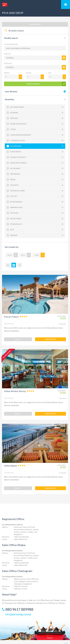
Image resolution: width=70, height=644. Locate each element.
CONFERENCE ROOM (37, 141)
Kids (50, 73)
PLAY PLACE (37, 213)
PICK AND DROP (37, 146)
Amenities (9, 99)
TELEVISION (37, 185)
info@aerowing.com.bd (18, 603)
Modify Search (11, 38)
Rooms (7, 73)
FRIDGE (37, 180)
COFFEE (37, 129)
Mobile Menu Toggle (66, 4)
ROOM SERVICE (37, 152)
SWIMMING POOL (37, 207)
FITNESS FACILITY (37, 224)
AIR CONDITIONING (37, 107)
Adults (29, 73)
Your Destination (11, 44)
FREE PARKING (37, 174)
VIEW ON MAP (50, 335)
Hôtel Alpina (11, 458)
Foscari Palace (11, 317)
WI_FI (37, 230)
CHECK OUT (8, 63)
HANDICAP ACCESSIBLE (37, 163)
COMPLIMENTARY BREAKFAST (37, 135)
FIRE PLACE (37, 118)
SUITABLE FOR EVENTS (37, 157)
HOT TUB (37, 196)
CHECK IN (7, 54)
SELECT (18, 335)
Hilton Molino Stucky (15, 387)
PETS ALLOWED (37, 219)
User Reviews (11, 91)
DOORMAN (37, 113)
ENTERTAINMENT (37, 202)
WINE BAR (37, 235)
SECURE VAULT (37, 168)
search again (33, 84)
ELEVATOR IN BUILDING (37, 124)
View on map (35, 24)
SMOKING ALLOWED (37, 191)
